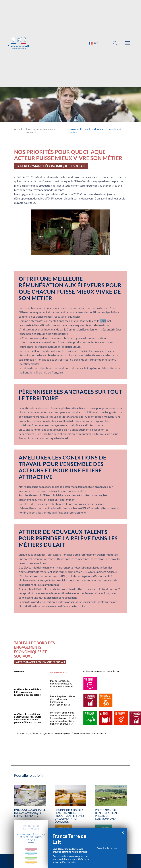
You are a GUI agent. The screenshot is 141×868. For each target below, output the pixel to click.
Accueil (18, 129)
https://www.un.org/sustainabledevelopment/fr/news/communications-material (66, 733)
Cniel (103, 321)
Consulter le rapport (107, 848)
